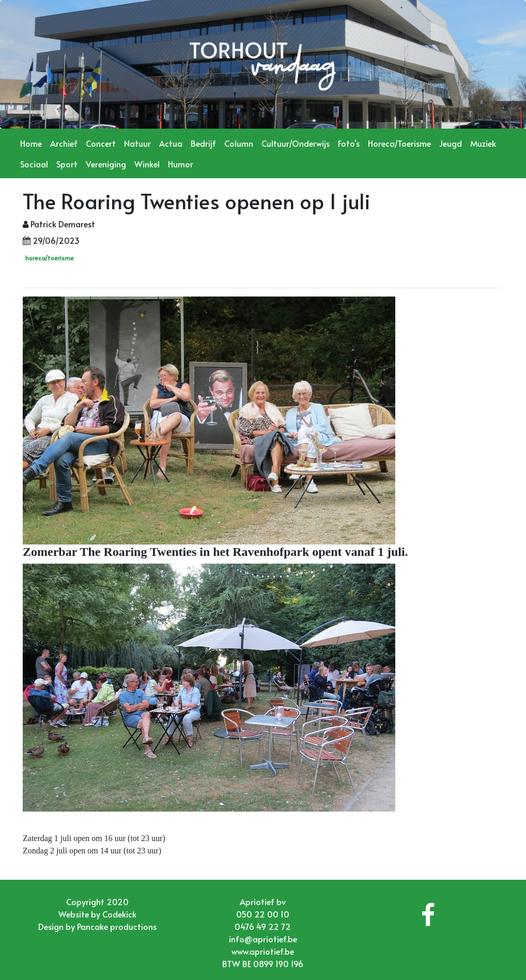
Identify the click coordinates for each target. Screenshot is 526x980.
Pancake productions (117, 926)
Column (239, 143)
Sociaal (34, 164)
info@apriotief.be (263, 939)
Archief (64, 143)
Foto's (349, 143)
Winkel (147, 164)
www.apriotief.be (263, 951)
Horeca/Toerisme (399, 143)
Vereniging (106, 164)
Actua (171, 143)
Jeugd (451, 143)
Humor (181, 164)
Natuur (137, 143)
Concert (101, 143)
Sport (67, 164)
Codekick (119, 914)
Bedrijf (203, 143)
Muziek (483, 143)
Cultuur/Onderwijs (296, 143)
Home (31, 143)
